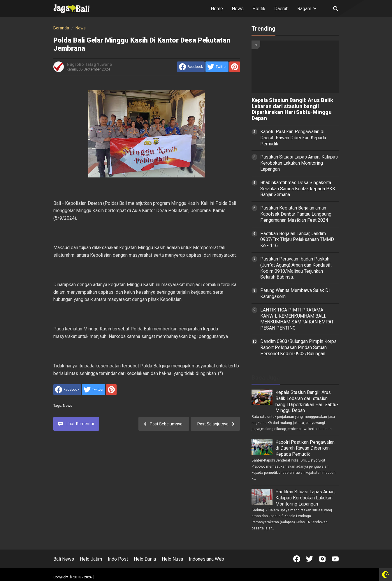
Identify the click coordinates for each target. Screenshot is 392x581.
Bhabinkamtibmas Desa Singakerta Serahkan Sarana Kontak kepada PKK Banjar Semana (298, 189)
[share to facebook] (191, 67)
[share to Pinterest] (235, 67)
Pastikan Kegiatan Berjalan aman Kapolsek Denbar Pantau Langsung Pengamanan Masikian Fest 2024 (296, 214)
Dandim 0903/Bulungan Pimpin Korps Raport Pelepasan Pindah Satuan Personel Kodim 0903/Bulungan (298, 347)
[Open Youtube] (335, 559)
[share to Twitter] (217, 67)
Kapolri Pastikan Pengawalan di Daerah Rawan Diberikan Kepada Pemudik (293, 138)
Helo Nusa (172, 559)
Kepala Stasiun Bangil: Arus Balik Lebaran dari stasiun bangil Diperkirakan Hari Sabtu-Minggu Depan (292, 109)
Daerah (281, 9)
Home (217, 9)
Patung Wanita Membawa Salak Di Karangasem (295, 293)
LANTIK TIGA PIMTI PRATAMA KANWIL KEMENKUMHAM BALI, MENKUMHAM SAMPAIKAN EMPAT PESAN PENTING (297, 319)
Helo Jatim (91, 559)
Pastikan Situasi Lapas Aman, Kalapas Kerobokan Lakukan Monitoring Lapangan (299, 163)
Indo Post (118, 559)
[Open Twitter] (310, 559)
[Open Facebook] (297, 559)
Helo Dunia (145, 559)
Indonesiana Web (206, 559)
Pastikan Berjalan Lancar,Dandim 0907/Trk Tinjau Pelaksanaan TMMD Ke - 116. (297, 240)
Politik (259, 9)
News (238, 9)
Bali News (64, 559)
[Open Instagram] (322, 559)
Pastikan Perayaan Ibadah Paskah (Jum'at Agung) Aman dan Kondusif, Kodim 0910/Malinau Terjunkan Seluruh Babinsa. (296, 268)
